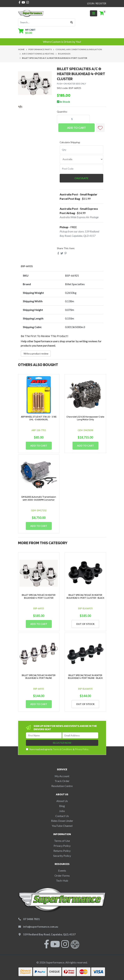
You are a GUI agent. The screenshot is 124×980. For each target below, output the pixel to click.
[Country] (82, 159)
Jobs (62, 811)
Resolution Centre (62, 786)
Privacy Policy (82, 749)
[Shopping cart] (102, 13)
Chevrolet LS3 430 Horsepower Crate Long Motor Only (85, 418)
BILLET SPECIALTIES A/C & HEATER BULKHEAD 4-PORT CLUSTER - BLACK (85, 596)
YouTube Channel (62, 826)
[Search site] (72, 22)
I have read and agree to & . (57, 749)
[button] (100, 128)
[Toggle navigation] (94, 13)
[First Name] (44, 735)
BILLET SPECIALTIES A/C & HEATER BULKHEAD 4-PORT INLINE (39, 677)
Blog (62, 806)
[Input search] (43, 22)
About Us (62, 801)
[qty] (82, 150)
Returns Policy (62, 851)
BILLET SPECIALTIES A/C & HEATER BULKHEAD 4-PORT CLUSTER (39, 596)
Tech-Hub (62, 880)
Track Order (62, 781)
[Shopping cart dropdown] (27, 31)
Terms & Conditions (63, 749)
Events (62, 870)
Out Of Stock (85, 624)
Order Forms (62, 875)
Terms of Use (62, 841)
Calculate (81, 178)
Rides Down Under (62, 821)
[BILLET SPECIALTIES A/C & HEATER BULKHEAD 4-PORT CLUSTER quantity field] (73, 119)
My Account (62, 776)
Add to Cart (76, 128)
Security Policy (62, 856)
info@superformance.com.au (41, 927)
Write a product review (36, 354)
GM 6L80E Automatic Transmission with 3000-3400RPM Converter (39, 498)
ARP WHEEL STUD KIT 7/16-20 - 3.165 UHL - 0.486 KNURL (39, 418)
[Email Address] (80, 735)
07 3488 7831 (31, 919)
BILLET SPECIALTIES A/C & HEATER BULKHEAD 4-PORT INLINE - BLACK (85, 677)
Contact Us (62, 816)
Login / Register (97, 3)
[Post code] (82, 169)
